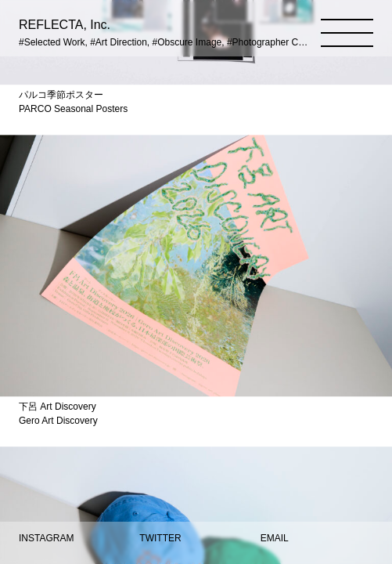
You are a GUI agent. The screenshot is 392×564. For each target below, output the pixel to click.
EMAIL (275, 538)
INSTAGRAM (46, 538)
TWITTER (160, 538)
